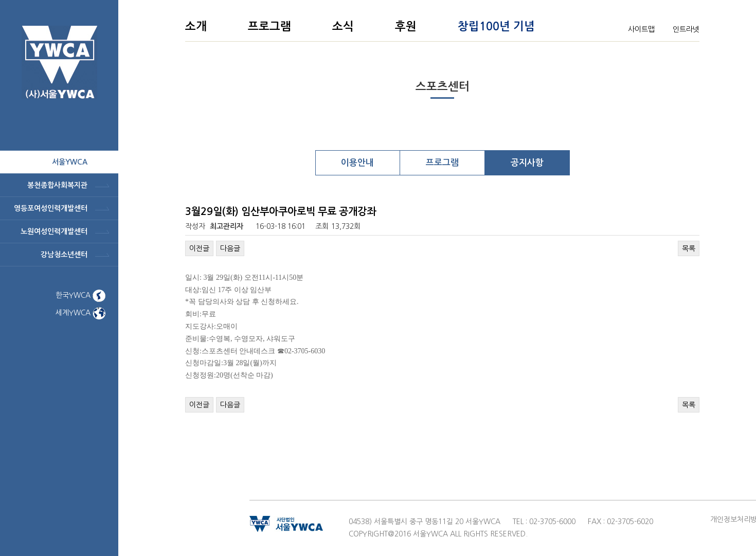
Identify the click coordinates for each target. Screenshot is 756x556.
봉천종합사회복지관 (57, 185)
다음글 (230, 248)
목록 (689, 248)
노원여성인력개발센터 (54, 231)
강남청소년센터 (64, 255)
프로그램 (269, 26)
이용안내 (357, 163)
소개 (196, 26)
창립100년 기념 (496, 26)
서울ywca (70, 162)
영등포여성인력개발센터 (51, 208)
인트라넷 (686, 29)
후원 (406, 26)
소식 (343, 26)
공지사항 (527, 163)
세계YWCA (80, 313)
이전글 (199, 248)
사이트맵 (641, 29)
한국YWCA (80, 295)
